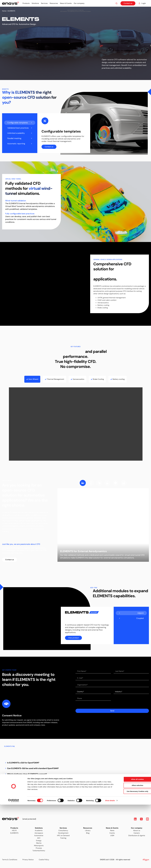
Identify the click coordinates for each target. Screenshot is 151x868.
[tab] (20, 123)
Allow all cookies (134, 843)
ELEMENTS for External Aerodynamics (83, 551)
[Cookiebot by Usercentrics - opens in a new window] (14, 864)
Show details (110, 864)
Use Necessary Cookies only (133, 855)
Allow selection (133, 849)
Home (4, 11)
